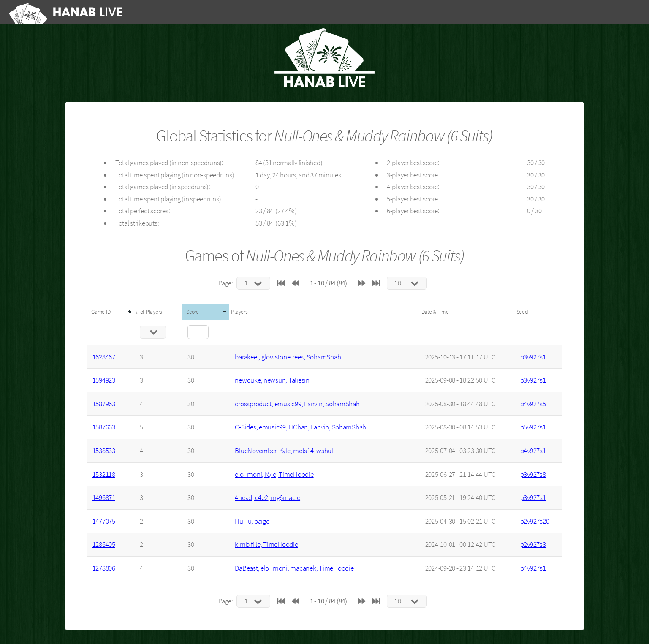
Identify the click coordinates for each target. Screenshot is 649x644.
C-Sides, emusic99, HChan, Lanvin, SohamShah (300, 427)
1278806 (104, 568)
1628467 (104, 357)
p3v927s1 (533, 357)
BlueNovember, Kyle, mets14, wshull (285, 451)
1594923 (104, 380)
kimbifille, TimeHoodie (266, 544)
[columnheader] (111, 312)
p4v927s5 (533, 404)
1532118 (104, 474)
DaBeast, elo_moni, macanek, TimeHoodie (294, 568)
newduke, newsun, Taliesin (272, 380)
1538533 (104, 451)
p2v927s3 (533, 544)
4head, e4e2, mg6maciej (268, 497)
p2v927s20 (535, 521)
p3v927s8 (533, 474)
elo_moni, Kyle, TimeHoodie (274, 474)
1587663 (104, 427)
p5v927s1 (533, 427)
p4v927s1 (533, 451)
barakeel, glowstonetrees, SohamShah (288, 357)
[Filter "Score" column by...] (198, 332)
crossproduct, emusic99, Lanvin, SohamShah (297, 404)
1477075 (104, 521)
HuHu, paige (252, 521)
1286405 (104, 544)
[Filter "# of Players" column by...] (153, 332)
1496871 (104, 497)
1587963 (104, 404)
